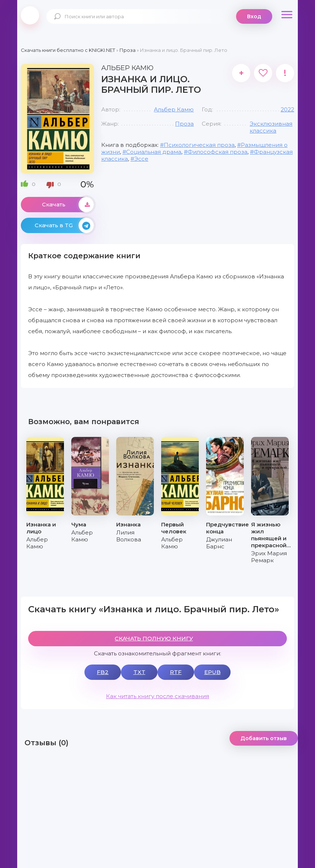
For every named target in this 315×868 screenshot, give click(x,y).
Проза (184, 124)
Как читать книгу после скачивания (157, 696)
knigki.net (30, 15)
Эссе (141, 159)
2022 (287, 109)
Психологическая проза (199, 145)
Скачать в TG (64, 225)
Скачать (68, 205)
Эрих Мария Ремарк (269, 557)
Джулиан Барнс (219, 543)
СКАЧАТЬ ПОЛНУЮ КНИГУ (154, 638)
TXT (139, 672)
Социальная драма (154, 152)
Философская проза (217, 152)
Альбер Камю (174, 109)
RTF (176, 672)
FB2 (103, 672)
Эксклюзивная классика (271, 127)
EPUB (212, 672)
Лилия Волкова (129, 536)
